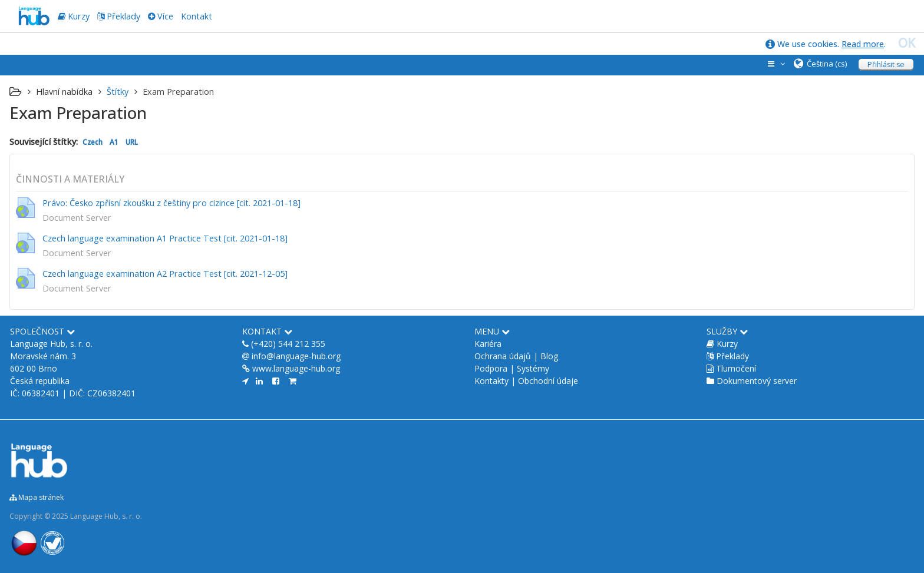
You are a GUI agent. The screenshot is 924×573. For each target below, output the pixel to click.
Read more (863, 44)
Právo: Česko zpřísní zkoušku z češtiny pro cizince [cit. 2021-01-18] (171, 203)
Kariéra (488, 344)
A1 (114, 142)
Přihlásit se (886, 64)
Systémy (533, 368)
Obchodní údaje (548, 381)
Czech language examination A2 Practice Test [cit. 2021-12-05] (165, 274)
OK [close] (907, 43)
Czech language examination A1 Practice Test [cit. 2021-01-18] (165, 238)
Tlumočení (736, 368)
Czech (93, 142)
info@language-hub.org (296, 356)
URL (132, 142)
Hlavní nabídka (64, 92)
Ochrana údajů (503, 356)
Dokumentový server (757, 381)
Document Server (77, 218)
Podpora (491, 368)
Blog (549, 356)
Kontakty (491, 381)
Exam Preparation (178, 92)
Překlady (123, 16)
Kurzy (727, 344)
